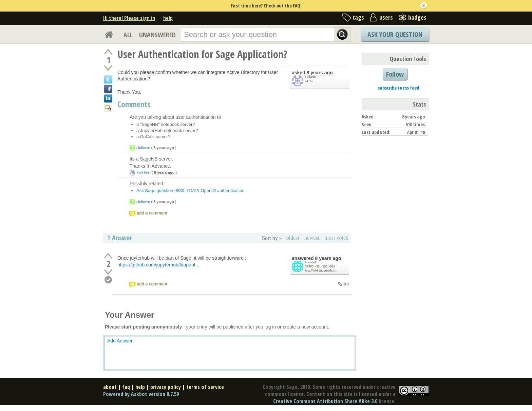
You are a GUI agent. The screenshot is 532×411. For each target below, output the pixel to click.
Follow (395, 74)
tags (358, 17)
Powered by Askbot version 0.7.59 (141, 394)
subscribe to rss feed (398, 88)
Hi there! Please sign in (129, 18)
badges (417, 17)
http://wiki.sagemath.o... (321, 270)
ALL (128, 35)
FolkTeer (311, 77)
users (386, 17)
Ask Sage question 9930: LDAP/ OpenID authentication (191, 191)
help (168, 18)
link (346, 284)
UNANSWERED (157, 35)
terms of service (205, 387)
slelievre (143, 148)
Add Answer (120, 341)
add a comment (152, 213)
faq (126, 387)
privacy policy (166, 387)
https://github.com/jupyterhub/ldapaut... (158, 265)
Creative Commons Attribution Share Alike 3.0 (325, 401)
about (110, 387)
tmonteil (310, 262)
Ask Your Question (395, 34)
